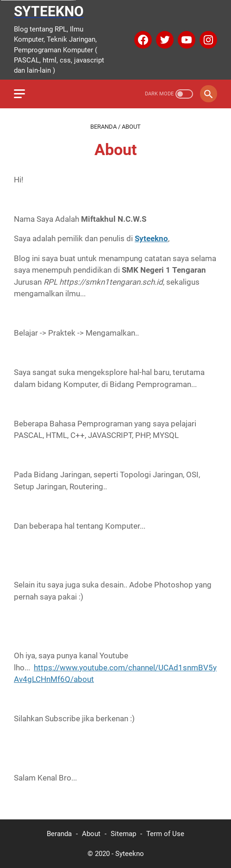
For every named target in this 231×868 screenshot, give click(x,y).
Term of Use (165, 834)
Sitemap (123, 834)
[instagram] (207, 40)
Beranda (59, 834)
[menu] (25, 94)
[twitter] (164, 40)
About (91, 834)
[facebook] (142, 40)
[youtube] (185, 40)
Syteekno (49, 11)
